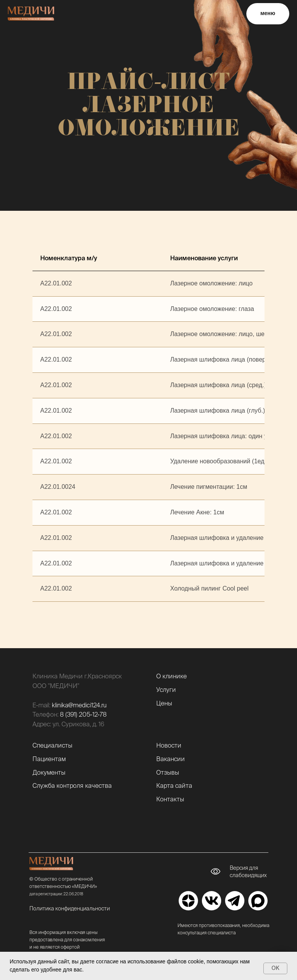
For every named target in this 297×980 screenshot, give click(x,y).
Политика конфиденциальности (70, 908)
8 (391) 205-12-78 (83, 714)
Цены (164, 703)
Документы (49, 772)
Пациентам (49, 759)
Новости (169, 745)
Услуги (166, 690)
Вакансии (171, 759)
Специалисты (52, 745)
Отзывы (168, 772)
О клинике (172, 676)
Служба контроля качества (72, 785)
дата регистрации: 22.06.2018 (56, 894)
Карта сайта (174, 785)
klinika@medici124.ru (79, 705)
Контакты (170, 799)
